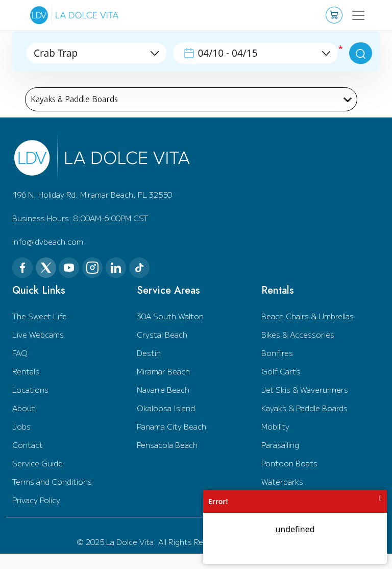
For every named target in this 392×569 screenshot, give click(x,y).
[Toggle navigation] (358, 15)
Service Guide (38, 463)
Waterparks (282, 481)
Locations (30, 389)
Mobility (275, 426)
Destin (149, 353)
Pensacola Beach (167, 445)
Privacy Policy (36, 500)
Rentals (26, 371)
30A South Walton (170, 316)
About (24, 408)
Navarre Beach (163, 389)
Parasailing (280, 445)
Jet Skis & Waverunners (305, 389)
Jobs (21, 426)
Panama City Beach (171, 426)
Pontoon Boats (289, 463)
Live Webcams (38, 334)
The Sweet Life (40, 316)
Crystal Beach (162, 334)
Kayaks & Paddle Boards (304, 408)
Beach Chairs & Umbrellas (308, 316)
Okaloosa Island (166, 408)
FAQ (20, 353)
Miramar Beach (163, 371)
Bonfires (277, 353)
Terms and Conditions (52, 481)
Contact (28, 445)
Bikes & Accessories (298, 334)
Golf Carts (281, 371)
